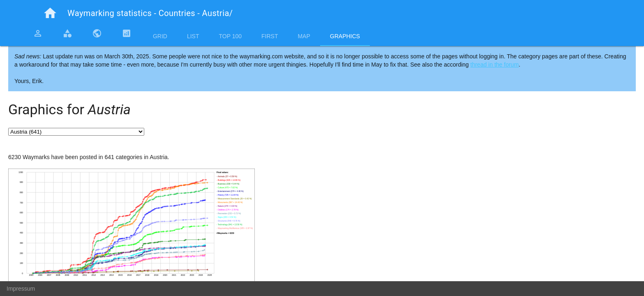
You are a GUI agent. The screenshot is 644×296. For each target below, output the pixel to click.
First (270, 36)
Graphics (345, 36)
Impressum (21, 289)
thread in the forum (495, 65)
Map (304, 36)
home (50, 13)
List (193, 36)
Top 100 (230, 36)
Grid (160, 36)
